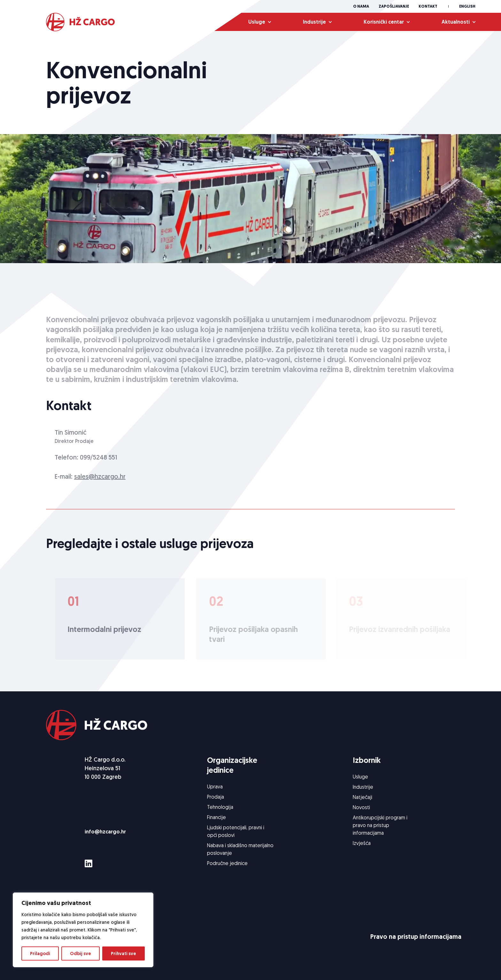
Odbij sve (81, 953)
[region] (83, 930)
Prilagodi (40, 953)
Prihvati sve (123, 953)
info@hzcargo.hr (105, 832)
